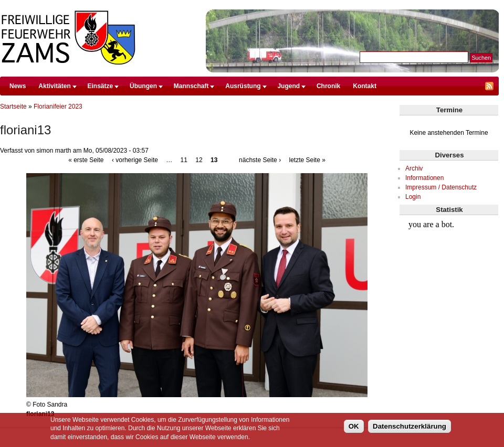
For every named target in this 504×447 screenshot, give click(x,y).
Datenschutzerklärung (409, 426)
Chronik (328, 86)
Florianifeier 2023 (58, 107)
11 (184, 160)
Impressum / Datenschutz (441, 187)
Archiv (414, 168)
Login (413, 197)
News (18, 86)
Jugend (288, 86)
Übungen (143, 86)
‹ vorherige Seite (135, 160)
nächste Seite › (260, 160)
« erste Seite (86, 160)
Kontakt (365, 86)
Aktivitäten (54, 86)
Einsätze (101, 86)
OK (354, 426)
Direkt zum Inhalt (249, 5)
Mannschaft (191, 86)
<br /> (449, 255)
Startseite (13, 107)
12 (199, 160)
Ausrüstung (243, 86)
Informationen (424, 178)
